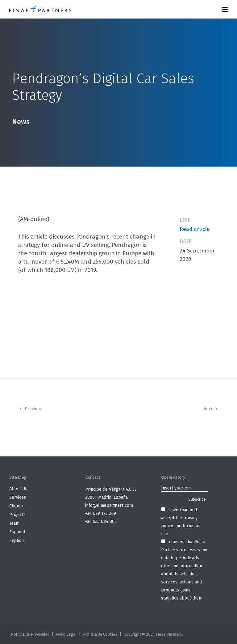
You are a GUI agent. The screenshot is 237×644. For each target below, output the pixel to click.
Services (18, 497)
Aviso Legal (66, 634)
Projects (17, 515)
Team (14, 523)
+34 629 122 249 (101, 513)
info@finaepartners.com (109, 505)
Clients (16, 506)
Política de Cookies (100, 634)
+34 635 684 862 (101, 521)
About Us (18, 489)
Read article (195, 229)
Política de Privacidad (30, 634)
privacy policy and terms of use (180, 526)
